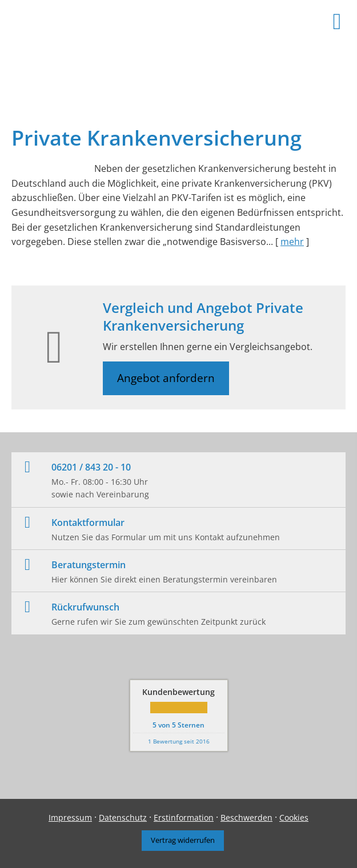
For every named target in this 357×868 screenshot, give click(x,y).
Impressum (70, 817)
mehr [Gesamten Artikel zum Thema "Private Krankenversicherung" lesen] (292, 242)
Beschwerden (246, 817)
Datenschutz (123, 817)
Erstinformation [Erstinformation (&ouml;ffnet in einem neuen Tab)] (184, 817)
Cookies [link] (294, 817)
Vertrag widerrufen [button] (183, 840)
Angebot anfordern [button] (166, 378)
